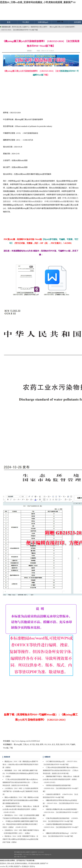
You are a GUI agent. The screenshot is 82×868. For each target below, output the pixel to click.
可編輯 (73, 744)
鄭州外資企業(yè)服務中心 (21, 27)
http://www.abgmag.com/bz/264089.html (26, 741)
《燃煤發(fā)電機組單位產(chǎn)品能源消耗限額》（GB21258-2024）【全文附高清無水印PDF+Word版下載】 (61, 812)
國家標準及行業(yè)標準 (39, 27)
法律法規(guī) (43, 22)
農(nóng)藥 (18, 744)
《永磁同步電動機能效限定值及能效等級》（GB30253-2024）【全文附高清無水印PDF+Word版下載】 (61, 827)
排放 (37, 744)
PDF (68, 744)
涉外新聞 (77, 22)
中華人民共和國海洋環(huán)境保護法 (28, 201)
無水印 (63, 744)
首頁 (9, 22)
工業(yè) (26, 744)
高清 (58, 744)
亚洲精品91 (26, 866)
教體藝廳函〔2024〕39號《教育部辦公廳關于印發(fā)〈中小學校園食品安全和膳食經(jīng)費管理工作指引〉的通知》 (20, 773)
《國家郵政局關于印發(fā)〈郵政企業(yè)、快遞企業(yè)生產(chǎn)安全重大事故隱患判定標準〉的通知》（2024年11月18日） (21, 809)
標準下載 (60, 22)
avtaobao (3, 866)
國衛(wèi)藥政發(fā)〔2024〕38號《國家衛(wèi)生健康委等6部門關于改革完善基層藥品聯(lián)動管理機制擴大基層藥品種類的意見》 (20, 800)
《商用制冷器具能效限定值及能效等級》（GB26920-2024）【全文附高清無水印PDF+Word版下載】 (61, 788)
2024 (49, 744)
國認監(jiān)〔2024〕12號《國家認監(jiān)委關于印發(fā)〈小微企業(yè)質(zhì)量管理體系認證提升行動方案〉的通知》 (20, 764)
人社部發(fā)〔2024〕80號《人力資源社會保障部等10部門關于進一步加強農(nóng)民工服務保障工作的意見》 (20, 791)
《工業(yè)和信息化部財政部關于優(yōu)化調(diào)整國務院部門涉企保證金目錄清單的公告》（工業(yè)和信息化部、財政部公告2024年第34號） (61, 770)
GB (45, 744)
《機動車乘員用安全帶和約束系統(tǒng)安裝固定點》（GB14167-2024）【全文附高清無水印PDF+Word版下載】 (61, 803)
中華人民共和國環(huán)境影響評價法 (59, 201)
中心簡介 (26, 22)
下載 (11, 748)
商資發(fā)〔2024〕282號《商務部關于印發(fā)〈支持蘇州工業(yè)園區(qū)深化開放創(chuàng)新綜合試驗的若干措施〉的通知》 (20, 839)
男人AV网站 (10, 866)
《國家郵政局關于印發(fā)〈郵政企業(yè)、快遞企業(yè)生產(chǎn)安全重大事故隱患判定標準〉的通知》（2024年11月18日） (61, 779)
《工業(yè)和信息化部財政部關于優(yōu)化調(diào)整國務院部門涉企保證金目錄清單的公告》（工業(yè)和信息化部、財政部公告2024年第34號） (20, 782)
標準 (42, 744)
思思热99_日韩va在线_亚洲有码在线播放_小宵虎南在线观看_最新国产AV (38, 2)
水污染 (32, 744)
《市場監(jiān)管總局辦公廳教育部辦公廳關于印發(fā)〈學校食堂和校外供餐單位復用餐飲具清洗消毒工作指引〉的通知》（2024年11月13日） (20, 824)
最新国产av (18, 866)
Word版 (6, 748)
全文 (53, 744)
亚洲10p (32, 866)
